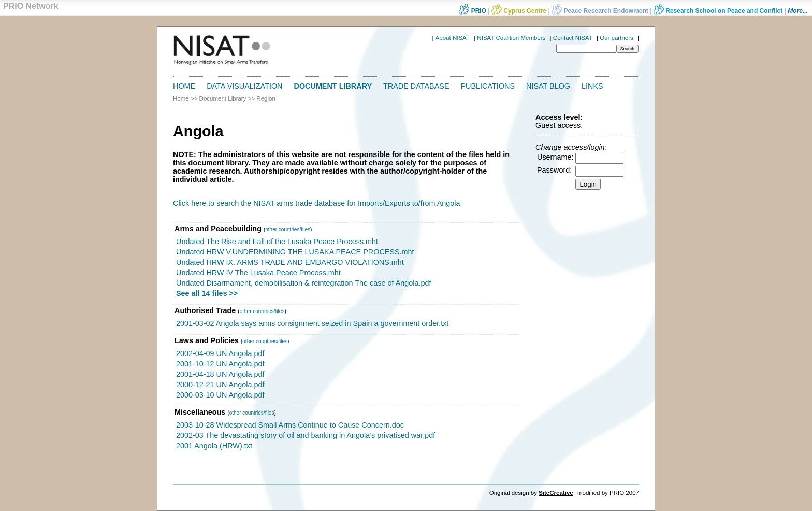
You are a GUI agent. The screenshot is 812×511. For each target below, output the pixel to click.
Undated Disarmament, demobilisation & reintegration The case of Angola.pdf (304, 283)
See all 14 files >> (207, 293)
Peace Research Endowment (601, 11)
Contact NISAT (573, 38)
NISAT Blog (548, 86)
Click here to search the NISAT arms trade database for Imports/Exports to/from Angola (317, 203)
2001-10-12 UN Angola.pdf (220, 364)
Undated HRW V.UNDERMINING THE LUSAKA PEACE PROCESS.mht (295, 252)
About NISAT (453, 38)
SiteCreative (556, 493)
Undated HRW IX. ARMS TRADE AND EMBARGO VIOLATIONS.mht (290, 262)
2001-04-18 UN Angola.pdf (220, 374)
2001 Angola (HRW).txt (214, 446)
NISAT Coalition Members (511, 38)
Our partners (617, 38)
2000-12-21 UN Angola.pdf (220, 385)
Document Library (333, 86)
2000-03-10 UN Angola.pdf (220, 395)
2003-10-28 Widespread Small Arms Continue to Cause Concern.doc (290, 425)
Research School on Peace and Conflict (718, 11)
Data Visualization (244, 86)
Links (592, 86)
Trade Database (416, 86)
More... (798, 11)
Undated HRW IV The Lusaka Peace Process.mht (258, 273)
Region (266, 98)
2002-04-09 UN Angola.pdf (220, 353)
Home (184, 86)
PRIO (473, 11)
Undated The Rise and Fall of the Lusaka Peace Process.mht (277, 242)
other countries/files (288, 229)
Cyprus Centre (519, 11)
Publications (488, 86)
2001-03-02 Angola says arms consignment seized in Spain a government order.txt (312, 323)
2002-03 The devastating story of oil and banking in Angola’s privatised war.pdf (306, 435)
